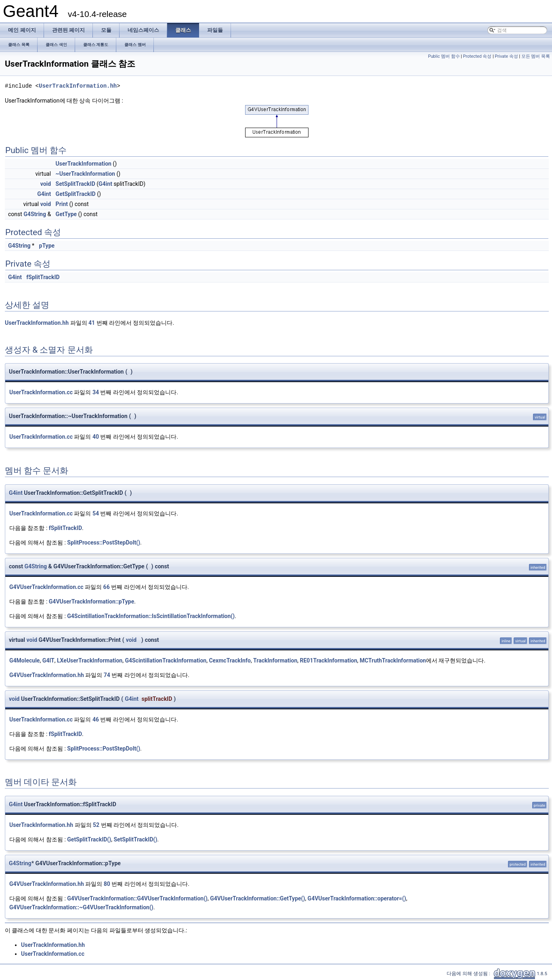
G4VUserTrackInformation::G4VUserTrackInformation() (137, 898)
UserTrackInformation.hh (78, 86)
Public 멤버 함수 (444, 56)
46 (96, 719)
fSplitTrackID (43, 277)
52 (96, 825)
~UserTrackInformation (85, 174)
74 (107, 675)
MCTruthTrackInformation (393, 660)
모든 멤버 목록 (536, 56)
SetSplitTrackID (76, 184)
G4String (35, 214)
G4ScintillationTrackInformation (166, 660)
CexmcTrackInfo (230, 660)
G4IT (48, 660)
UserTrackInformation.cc (41, 392)
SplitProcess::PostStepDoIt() (104, 543)
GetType (66, 214)
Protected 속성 (477, 56)
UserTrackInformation (84, 164)
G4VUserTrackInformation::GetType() (257, 898)
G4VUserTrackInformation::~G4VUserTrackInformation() (81, 907)
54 (96, 513)
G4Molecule (24, 660)
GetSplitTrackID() (89, 839)
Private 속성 (506, 56)
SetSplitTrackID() (135, 839)
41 (92, 323)
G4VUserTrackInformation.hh (47, 675)
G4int (105, 184)
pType (47, 246)
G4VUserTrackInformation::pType (91, 601)
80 (107, 884)
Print (62, 204)
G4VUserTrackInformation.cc (46, 587)
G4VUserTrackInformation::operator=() (357, 898)
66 (107, 587)
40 (96, 437)
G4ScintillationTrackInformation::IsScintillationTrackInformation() (151, 616)
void (46, 184)
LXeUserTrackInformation (90, 660)
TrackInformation (275, 660)
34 (96, 392)
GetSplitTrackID (76, 194)
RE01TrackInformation (329, 660)
